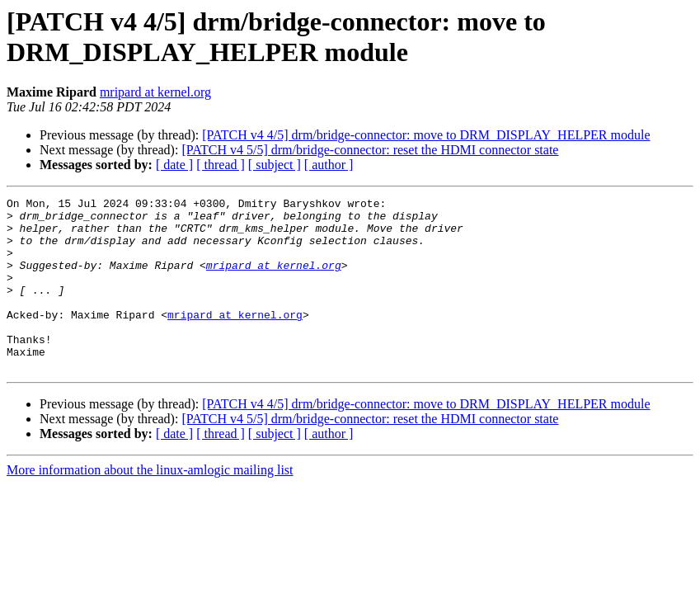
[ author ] (329, 165)
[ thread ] (221, 165)
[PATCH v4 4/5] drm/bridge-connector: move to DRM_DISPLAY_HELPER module (426, 135)
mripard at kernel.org (155, 92)
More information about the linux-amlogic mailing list (150, 504)
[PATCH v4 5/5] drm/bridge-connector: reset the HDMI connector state (370, 150)
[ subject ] (275, 165)
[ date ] (174, 165)
